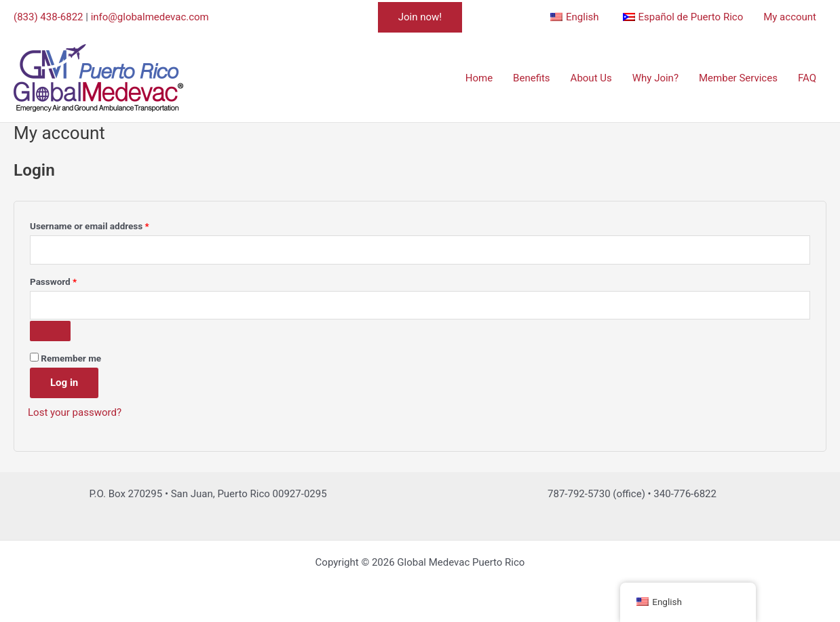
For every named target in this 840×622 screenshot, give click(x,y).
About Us (591, 78)
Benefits (532, 78)
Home (479, 78)
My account (790, 17)
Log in (64, 383)
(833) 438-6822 (49, 17)
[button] (420, 17)
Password (72, 280)
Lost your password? (75, 412)
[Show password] (50, 331)
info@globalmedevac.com (150, 17)
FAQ (807, 78)
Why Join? (655, 78)
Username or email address (108, 224)
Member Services (738, 78)
